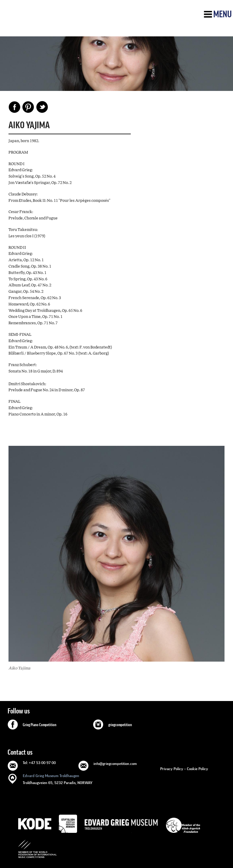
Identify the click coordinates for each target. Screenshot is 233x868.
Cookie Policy (198, 769)
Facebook (15, 107)
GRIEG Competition (51, 22)
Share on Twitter (42, 107)
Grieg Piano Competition (40, 725)
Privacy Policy (172, 769)
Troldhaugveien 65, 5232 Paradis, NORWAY (58, 779)
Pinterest (28, 107)
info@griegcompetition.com (115, 764)
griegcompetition (120, 725)
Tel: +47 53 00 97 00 (39, 763)
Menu (223, 14)
